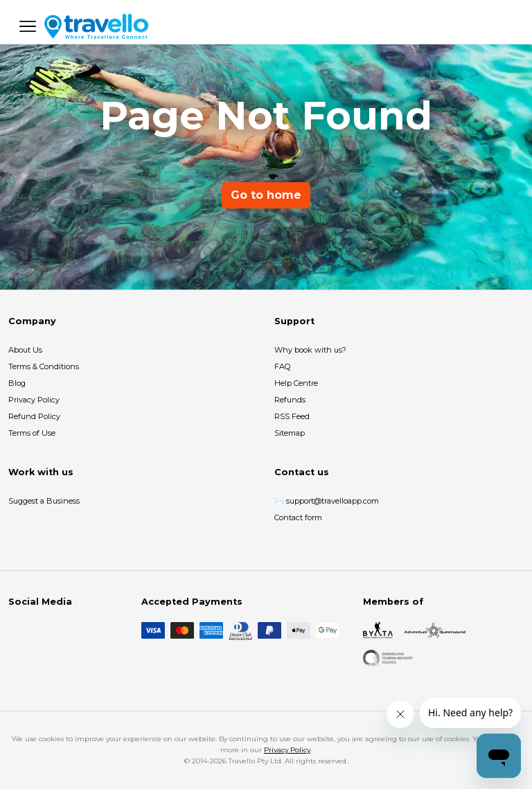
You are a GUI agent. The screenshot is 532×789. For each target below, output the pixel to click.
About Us (25, 350)
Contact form (298, 517)
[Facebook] (17, 630)
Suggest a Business (44, 501)
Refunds (290, 400)
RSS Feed (292, 416)
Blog (17, 383)
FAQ (282, 366)
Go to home (266, 195)
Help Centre (296, 383)
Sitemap (290, 433)
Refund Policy (34, 416)
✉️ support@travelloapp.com (327, 501)
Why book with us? (310, 350)
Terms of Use (32, 433)
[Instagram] (39, 630)
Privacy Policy (34, 400)
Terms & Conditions (44, 366)
